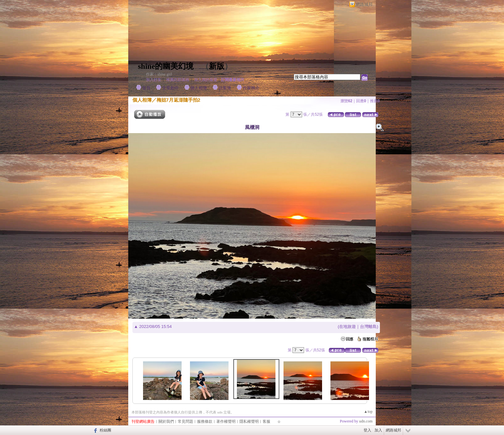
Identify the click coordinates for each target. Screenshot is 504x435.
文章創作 (170, 88)
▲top (368, 412)
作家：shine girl (159, 74)
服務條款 (205, 421)
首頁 (146, 88)
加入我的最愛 (206, 80)
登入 (367, 430)
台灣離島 (368, 326)
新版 (217, 66)
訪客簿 (225, 88)
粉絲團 (105, 430)
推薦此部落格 (178, 80)
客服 (266, 421)
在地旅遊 (347, 326)
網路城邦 (364, 4)
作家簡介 (251, 88)
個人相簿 (199, 88)
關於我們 (166, 421)
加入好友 (154, 80)
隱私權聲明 (249, 421)
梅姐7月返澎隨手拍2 (179, 100)
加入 (378, 430)
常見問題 (185, 421)
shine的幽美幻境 (166, 66)
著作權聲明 (226, 421)
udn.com (366, 421)
